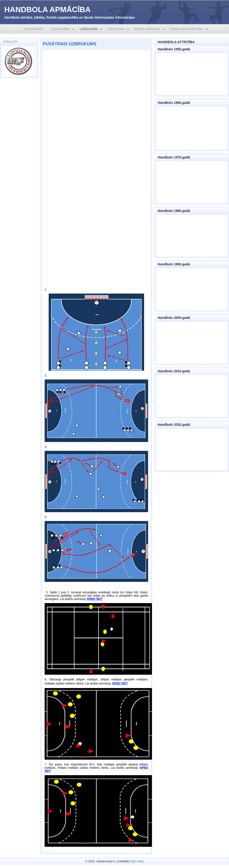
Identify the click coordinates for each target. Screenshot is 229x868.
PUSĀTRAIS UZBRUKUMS (70, 44)
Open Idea (137, 861)
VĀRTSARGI (116, 29)
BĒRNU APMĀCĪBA (147, 29)
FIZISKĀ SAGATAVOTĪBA (186, 29)
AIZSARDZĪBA (60, 29)
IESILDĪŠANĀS (33, 29)
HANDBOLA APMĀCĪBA (47, 10)
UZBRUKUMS (89, 29)
